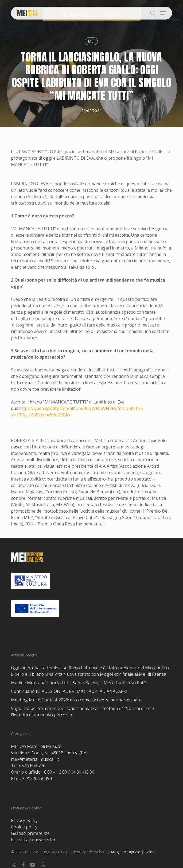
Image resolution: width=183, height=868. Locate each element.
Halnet (150, 852)
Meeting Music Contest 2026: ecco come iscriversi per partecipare (76, 700)
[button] (163, 13)
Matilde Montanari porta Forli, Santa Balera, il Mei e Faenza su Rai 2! (79, 683)
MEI (91, 41)
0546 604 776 (32, 766)
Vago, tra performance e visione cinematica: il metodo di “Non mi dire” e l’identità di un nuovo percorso (82, 712)
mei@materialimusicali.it (35, 759)
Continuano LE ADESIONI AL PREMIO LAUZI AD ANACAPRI (69, 691)
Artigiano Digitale (125, 852)
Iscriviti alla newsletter (33, 840)
